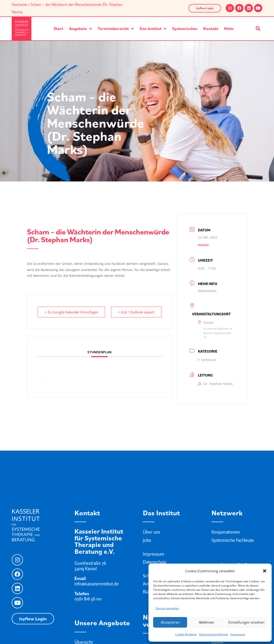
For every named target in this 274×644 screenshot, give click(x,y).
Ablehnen (206, 622)
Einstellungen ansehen (246, 622)
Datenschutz (155, 562)
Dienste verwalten (167, 608)
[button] (265, 571)
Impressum (238, 634)
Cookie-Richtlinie (186, 634)
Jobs (147, 540)
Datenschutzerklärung (214, 634)
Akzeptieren (170, 622)
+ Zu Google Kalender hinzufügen (71, 312)
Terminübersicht (116, 29)
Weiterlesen (207, 291)
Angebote (80, 29)
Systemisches (185, 28)
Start (58, 28)
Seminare (207, 360)
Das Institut (153, 29)
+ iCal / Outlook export (136, 312)
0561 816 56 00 (88, 599)
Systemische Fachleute (233, 540)
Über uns (151, 532)
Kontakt (211, 28)
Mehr (229, 28)
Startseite (19, 4)
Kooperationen (226, 532)
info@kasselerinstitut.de (97, 584)
